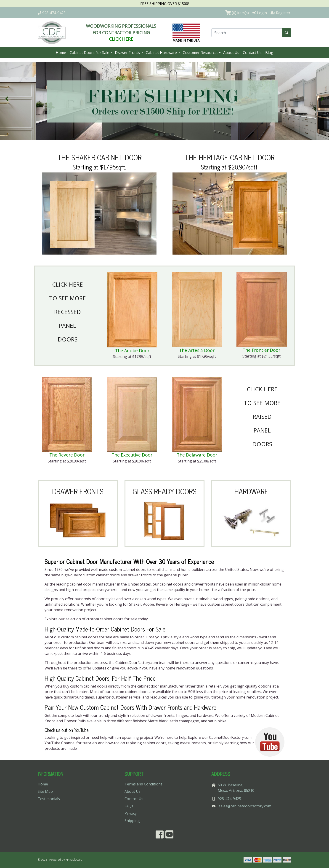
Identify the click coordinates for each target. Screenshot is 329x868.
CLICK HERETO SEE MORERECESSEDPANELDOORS (68, 312)
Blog (269, 53)
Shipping (132, 821)
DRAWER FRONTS (78, 491)
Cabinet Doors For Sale (90, 53)
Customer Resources (201, 53)
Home (61, 53)
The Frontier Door (261, 350)
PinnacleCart (74, 860)
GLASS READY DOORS (165, 491)
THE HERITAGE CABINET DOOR (230, 157)
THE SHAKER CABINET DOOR (99, 157)
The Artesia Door (197, 350)
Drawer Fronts (128, 53)
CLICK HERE (121, 39)
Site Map (45, 791)
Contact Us (252, 53)
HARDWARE (251, 491)
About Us (231, 53)
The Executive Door (132, 455)
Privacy (131, 813)
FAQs (129, 806)
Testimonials (49, 799)
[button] (7, 99)
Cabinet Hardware (162, 53)
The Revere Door (67, 455)
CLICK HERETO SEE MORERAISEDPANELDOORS (262, 417)
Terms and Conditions (143, 784)
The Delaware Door (197, 455)
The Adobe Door (132, 351)
